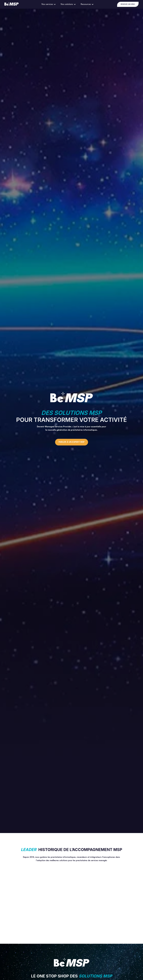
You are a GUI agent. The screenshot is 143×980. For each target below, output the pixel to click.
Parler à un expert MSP (72, 442)
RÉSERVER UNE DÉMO (128, 4)
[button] (49, 4)
